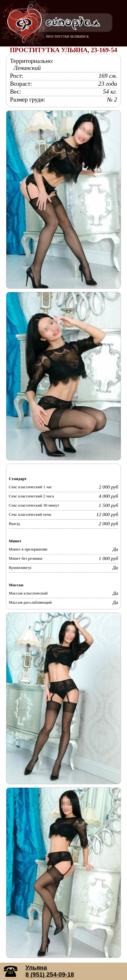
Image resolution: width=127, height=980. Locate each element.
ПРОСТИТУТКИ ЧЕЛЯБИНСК (67, 37)
